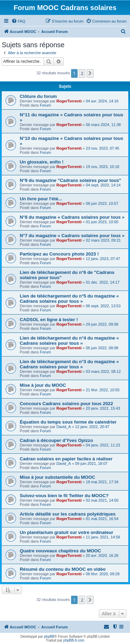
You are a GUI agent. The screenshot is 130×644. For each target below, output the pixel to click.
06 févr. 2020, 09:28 (103, 574)
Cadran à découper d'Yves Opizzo (56, 440)
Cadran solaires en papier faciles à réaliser (66, 459)
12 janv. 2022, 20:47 (92, 427)
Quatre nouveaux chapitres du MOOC (60, 551)
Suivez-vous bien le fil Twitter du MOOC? (64, 496)
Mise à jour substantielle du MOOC (58, 477)
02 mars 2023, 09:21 (103, 240)
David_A (64, 427)
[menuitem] (18, 21)
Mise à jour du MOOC (43, 385)
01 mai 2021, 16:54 (102, 519)
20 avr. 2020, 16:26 (102, 555)
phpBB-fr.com (74, 640)
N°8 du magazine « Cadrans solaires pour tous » (72, 217)
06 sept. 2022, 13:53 (103, 306)
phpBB (49, 637)
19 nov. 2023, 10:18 (103, 167)
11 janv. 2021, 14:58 (103, 537)
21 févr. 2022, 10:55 (103, 390)
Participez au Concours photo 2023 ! (59, 254)
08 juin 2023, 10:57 (102, 203)
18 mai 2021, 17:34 (102, 482)
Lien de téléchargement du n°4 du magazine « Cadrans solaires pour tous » (69, 341)
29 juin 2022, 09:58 (102, 324)
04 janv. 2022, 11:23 (103, 445)
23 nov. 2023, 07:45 (103, 148)
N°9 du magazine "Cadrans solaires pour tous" (71, 180)
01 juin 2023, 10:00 (102, 222)
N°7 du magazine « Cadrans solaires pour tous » (72, 236)
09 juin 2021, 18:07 (92, 463)
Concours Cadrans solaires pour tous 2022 (66, 404)
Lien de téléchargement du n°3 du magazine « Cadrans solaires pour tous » (69, 364)
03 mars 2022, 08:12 (103, 371)
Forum (45, 105)
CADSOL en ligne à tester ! (49, 320)
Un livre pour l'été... (41, 199)
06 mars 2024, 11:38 (103, 125)
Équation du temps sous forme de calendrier (68, 422)
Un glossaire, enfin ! (42, 162)
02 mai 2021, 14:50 (102, 500)
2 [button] (82, 73)
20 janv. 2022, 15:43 (103, 408)
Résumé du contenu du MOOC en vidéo (63, 569)
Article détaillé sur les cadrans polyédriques (68, 514)
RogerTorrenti (69, 101)
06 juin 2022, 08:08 (102, 348)
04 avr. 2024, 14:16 (102, 101)
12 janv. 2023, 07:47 (103, 259)
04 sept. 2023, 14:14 (103, 185)
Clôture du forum (38, 96)
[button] (90, 73)
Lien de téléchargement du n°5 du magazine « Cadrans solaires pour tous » (69, 299)
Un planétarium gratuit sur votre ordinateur (67, 532)
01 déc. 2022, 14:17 (103, 282)
